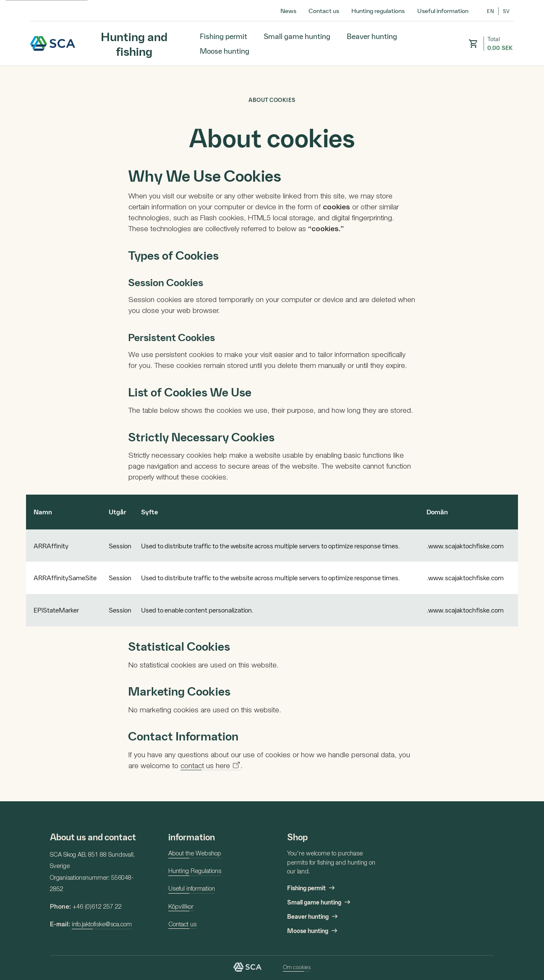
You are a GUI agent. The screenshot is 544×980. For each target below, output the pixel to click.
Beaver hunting (372, 36)
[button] (473, 44)
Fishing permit (224, 36)
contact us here (205, 766)
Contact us (324, 10)
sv (506, 11)
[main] (272, 434)
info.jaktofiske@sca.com (102, 925)
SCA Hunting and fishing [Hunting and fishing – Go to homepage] (53, 43)
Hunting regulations (378, 10)
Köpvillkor (181, 907)
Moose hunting (225, 51)
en (490, 11)
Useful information (443, 10)
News (288, 10)
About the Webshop (195, 854)
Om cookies (297, 967)
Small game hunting (297, 36)
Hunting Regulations (195, 872)
